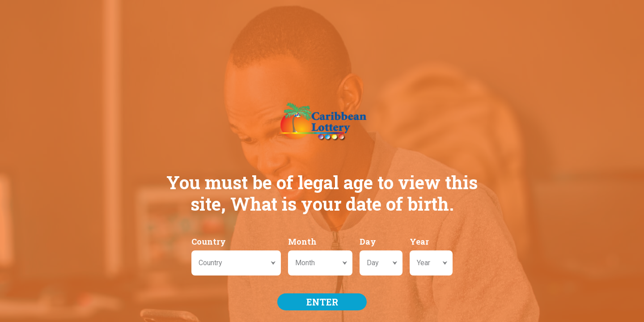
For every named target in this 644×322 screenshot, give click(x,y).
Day (368, 241)
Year (419, 241)
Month (302, 241)
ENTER (322, 302)
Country (209, 241)
